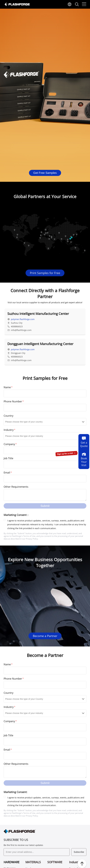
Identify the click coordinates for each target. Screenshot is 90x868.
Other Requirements (16, 488)
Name (7, 388)
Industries (76, 862)
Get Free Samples (45, 173)
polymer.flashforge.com (23, 323)
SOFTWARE (55, 862)
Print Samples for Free (45, 279)
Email (7, 473)
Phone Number (13, 402)
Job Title (8, 459)
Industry (9, 431)
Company (9, 445)
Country (8, 416)
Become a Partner (45, 636)
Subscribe (79, 852)
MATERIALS (33, 862)
